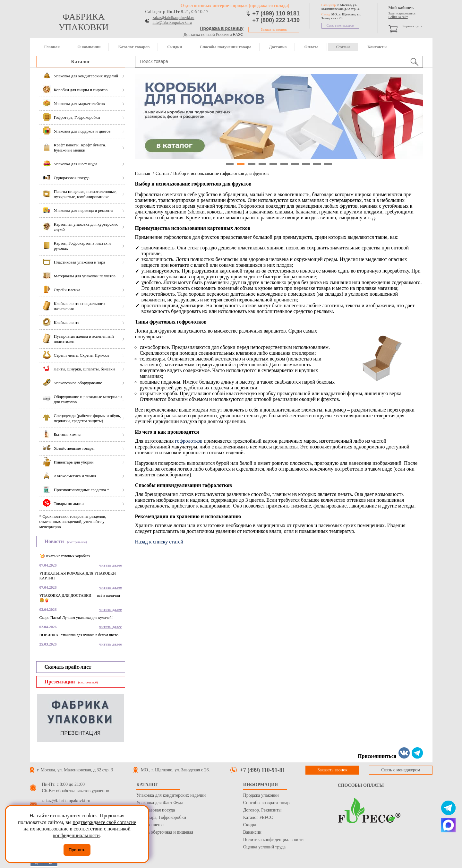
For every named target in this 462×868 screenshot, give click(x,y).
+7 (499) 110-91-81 (263, 770)
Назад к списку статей (159, 542)
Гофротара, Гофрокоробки (161, 817)
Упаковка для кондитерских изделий (171, 795)
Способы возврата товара (267, 803)
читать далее (110, 565)
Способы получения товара (225, 47)
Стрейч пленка (150, 825)
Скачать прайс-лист (68, 667)
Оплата (311, 47)
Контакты (377, 47)
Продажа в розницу (222, 28)
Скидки (175, 47)
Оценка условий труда (264, 847)
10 (328, 164)
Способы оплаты (361, 785)
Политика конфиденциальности (274, 840)
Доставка (278, 47)
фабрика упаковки (83, 22)
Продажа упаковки (261, 795)
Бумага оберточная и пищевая (165, 832)
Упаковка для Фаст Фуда (160, 803)
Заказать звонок (274, 30)
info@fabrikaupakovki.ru (172, 22)
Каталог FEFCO (258, 817)
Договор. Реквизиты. (263, 810)
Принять (77, 850)
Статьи (343, 47)
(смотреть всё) (77, 542)
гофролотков (189, 441)
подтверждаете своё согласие (104, 822)
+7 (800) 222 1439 (276, 20)
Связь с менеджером (341, 26)
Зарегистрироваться (402, 13)
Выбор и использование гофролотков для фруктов (221, 174)
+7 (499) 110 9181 (276, 13)
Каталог (80, 61)
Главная (52, 47)
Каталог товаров (134, 47)
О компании (89, 47)
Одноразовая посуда (156, 810)
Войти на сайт (398, 17)
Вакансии (252, 832)
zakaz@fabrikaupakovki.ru (174, 18)
